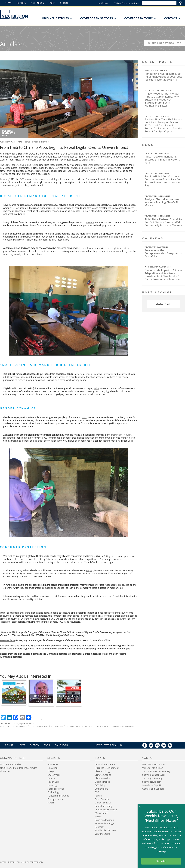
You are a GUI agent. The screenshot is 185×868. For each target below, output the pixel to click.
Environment (54, 775)
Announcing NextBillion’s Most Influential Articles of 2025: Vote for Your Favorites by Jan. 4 (163, 77)
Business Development (107, 768)
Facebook (147, 746)
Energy (51, 771)
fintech (67, 726)
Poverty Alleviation (104, 820)
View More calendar (175, 239)
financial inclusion (56, 726)
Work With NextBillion (153, 764)
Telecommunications (58, 796)
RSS (172, 746)
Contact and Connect (153, 789)
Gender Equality (103, 803)
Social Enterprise (56, 789)
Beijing (107, 556)
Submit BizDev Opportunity (156, 771)
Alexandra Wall (8, 142)
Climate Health (102, 778)
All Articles (5, 771)
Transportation (55, 799)
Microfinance (102, 813)
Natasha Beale (23, 142)
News (8, 3)
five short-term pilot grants (48, 179)
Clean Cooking (102, 771)
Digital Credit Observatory (94, 165)
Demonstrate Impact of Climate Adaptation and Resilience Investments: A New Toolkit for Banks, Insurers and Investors (163, 275)
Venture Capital (103, 834)
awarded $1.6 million (82, 168)
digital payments (41, 726)
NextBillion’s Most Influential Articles (19, 768)
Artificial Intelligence (105, 764)
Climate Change (103, 775)
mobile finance (113, 726)
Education (52, 768)
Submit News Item (152, 782)
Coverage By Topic (140, 18)
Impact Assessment (27, 724)
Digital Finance (102, 782)
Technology (53, 792)
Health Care (53, 782)
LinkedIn (166, 746)
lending (92, 726)
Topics (100, 758)
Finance (15, 724)
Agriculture (53, 764)
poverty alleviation (127, 726)
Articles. (11, 44)
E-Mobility (100, 785)
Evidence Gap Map (99, 171)
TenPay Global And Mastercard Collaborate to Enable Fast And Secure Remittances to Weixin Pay (163, 181)
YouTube (160, 746)
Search (181, 3)
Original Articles (57, 18)
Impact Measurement (106, 810)
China (66, 237)
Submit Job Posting (152, 778)
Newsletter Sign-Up (152, 785)
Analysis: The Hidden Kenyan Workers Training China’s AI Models (162, 202)
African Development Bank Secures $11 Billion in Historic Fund (162, 160)
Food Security (102, 799)
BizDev (22, 3)
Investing (52, 785)
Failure (98, 796)
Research (100, 827)
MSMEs (99, 816)
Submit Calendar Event (154, 775)
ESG (97, 792)
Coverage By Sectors (98, 18)
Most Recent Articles (11, 764)
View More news (177, 145)
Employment (101, 789)
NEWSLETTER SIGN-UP (108, 745)
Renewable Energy (104, 823)
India (79, 374)
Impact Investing (103, 806)
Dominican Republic (121, 435)
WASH (51, 803)
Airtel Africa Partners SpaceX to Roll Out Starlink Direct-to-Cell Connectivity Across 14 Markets (163, 222)
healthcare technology (79, 726)
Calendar (37, 3)
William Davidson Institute (126, 3)
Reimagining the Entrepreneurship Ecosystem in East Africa (163, 253)
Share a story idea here (167, 44)
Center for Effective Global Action (22, 165)
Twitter (153, 746)
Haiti (58, 208)
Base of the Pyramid (14, 726)
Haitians (90, 222)
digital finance (28, 726)
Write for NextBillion (153, 768)
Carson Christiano (40, 142)
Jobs (52, 3)
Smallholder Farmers (105, 830)
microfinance (101, 726)
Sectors (54, 758)
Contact (173, 18)
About (64, 3)
